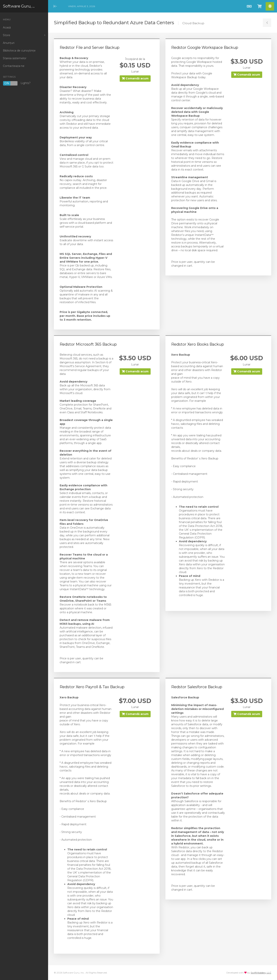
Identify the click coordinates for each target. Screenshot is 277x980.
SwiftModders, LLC (261, 973)
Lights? (17, 83)
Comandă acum (135, 78)
